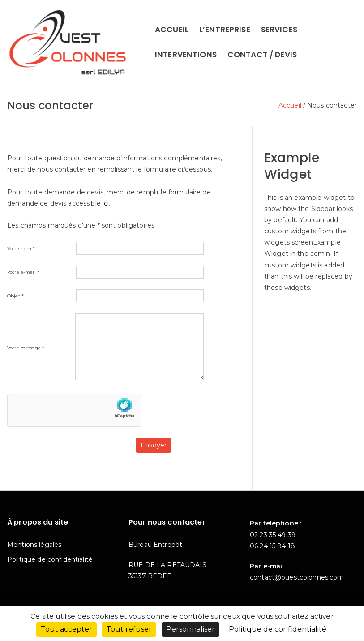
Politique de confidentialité (50, 559)
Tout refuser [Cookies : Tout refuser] (129, 629)
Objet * (105, 296)
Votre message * (105, 348)
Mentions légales (34, 545)
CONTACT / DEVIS (262, 55)
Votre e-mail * (105, 272)
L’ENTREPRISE (225, 30)
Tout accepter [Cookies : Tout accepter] (66, 629)
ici (106, 203)
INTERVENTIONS (186, 55)
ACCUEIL (172, 30)
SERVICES (279, 30)
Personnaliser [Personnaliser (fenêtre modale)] (191, 629)
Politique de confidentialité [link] (278, 629)
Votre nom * (105, 248)
